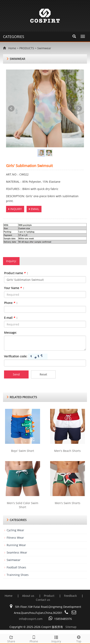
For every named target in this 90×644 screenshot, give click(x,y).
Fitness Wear (15, 538)
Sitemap (71, 627)
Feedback (71, 596)
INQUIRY (15, 209)
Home (12, 48)
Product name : (16, 273)
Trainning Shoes (18, 575)
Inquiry (56, 639)
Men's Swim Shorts (68, 503)
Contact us (43, 600)
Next (79, 109)
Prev (11, 109)
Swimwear (44, 48)
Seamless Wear (17, 552)
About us (29, 596)
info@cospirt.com (31, 619)
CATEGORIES (14, 37)
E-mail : (11, 318)
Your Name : (14, 288)
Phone (34, 639)
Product (50, 596)
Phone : (11, 303)
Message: (10, 333)
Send (16, 374)
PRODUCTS (27, 48)
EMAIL (34, 209)
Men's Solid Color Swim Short (23, 505)
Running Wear (16, 545)
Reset (43, 374)
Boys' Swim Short (23, 451)
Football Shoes (16, 567)
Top (79, 639)
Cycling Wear (15, 530)
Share (11, 639)
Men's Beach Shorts (67, 451)
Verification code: (16, 356)
